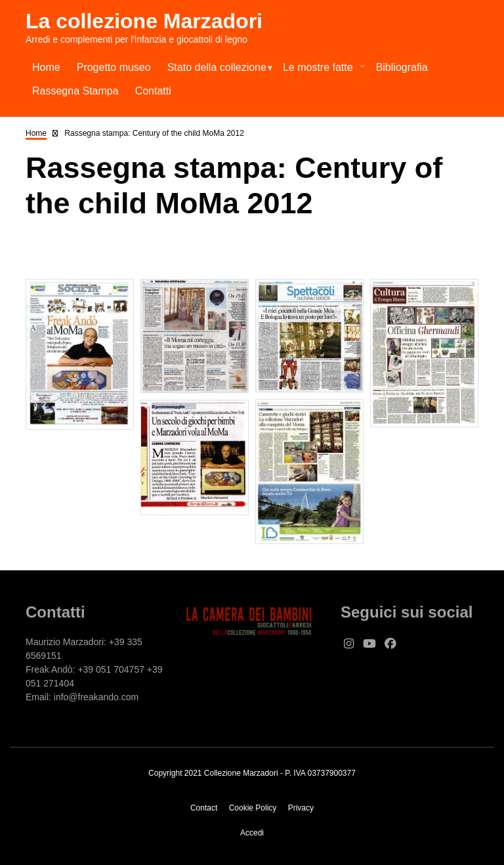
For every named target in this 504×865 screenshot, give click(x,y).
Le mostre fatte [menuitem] (321, 71)
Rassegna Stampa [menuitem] (75, 91)
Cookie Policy (253, 808)
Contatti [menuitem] (153, 91)
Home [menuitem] (46, 67)
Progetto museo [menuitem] (114, 67)
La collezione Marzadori (144, 21)
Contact (204, 808)
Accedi (252, 833)
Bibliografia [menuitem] (402, 67)
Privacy (301, 808)
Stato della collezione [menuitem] (217, 71)
